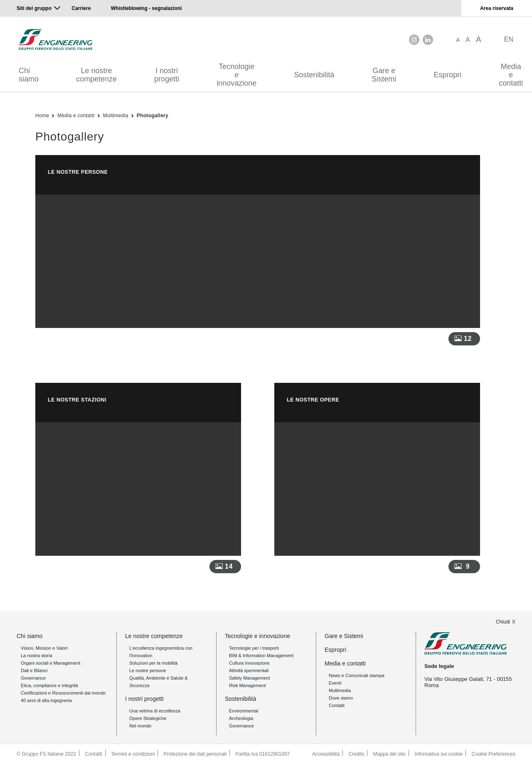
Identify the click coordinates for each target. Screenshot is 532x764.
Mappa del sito (389, 754)
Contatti (337, 705)
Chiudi (503, 622)
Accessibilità (326, 754)
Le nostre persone (148, 670)
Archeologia (241, 718)
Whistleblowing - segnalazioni (147, 8)
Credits (356, 754)
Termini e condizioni (133, 754)
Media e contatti (76, 116)
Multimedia (116, 116)
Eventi (335, 683)
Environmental (244, 711)
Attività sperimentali (249, 670)
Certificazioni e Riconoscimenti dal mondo (63, 693)
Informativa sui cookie (438, 754)
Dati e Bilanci (34, 670)
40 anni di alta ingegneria (46, 700)
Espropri (447, 75)
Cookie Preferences (494, 754)
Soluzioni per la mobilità (153, 663)
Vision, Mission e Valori (44, 648)
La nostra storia (37, 656)
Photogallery (153, 116)
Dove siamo (341, 698)
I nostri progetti (167, 75)
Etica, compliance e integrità (49, 685)
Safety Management (249, 678)
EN (509, 39)
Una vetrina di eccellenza (155, 711)
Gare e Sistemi (384, 75)
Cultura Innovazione (249, 663)
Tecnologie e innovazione (236, 75)
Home (42, 116)
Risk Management (248, 685)
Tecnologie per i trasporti (254, 648)
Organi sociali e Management (50, 663)
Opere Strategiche (148, 718)
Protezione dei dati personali (195, 754)
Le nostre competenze (96, 75)
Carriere (81, 8)
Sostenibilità (314, 75)
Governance (33, 678)
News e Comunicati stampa (357, 675)
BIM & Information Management (261, 656)
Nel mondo (140, 726)
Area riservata (497, 8)
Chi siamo (29, 75)
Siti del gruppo (34, 8)
